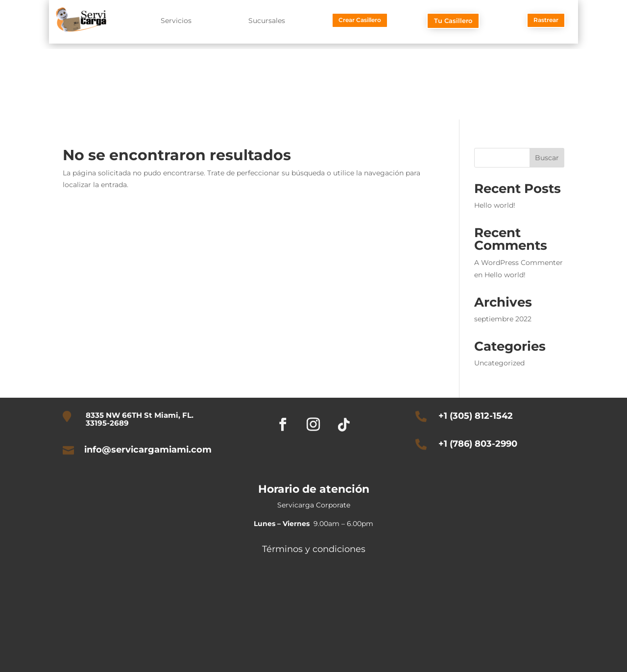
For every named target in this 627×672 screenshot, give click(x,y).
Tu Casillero (453, 21)
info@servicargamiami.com (148, 450)
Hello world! (495, 205)
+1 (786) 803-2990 (478, 444)
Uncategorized (499, 363)
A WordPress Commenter (518, 263)
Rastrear (546, 20)
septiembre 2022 (503, 319)
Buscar (547, 158)
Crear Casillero (360, 20)
